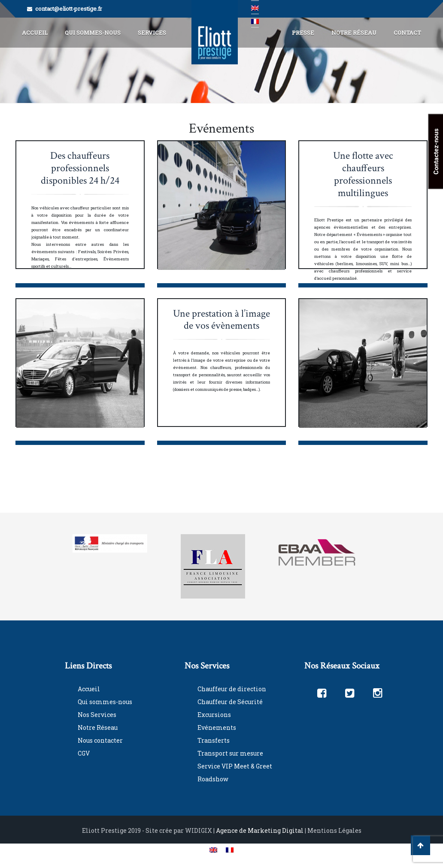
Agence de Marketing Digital (260, 830)
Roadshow (213, 779)
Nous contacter (100, 740)
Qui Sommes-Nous (93, 33)
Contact (407, 33)
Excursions (214, 715)
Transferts (214, 740)
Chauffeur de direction (232, 689)
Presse (303, 33)
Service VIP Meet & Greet (235, 766)
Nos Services (97, 715)
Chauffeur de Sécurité (230, 702)
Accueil (35, 33)
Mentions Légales (334, 830)
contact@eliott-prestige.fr (69, 9)
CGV (84, 753)
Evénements (217, 727)
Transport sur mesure (230, 753)
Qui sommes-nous (105, 702)
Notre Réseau (354, 33)
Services (152, 33)
